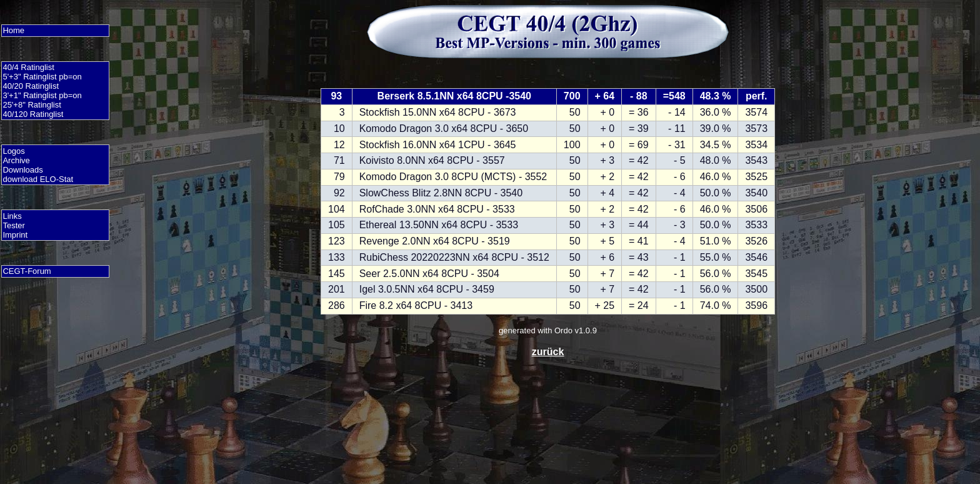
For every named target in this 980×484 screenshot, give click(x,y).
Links (12, 216)
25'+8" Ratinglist (32, 105)
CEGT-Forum (27, 271)
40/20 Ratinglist (31, 86)
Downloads (22, 170)
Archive (16, 160)
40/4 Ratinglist (28, 67)
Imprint (15, 235)
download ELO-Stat (38, 179)
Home (13, 30)
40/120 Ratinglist (33, 114)
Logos (13, 151)
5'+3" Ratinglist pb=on (42, 77)
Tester (13, 225)
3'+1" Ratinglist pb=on (42, 95)
